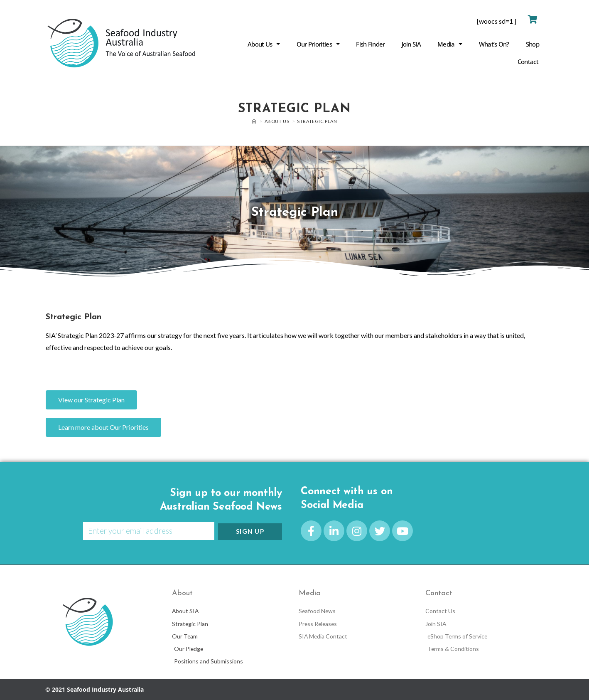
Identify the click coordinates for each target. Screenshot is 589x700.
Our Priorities (318, 44)
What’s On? (494, 44)
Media (450, 44)
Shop (533, 44)
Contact (528, 62)
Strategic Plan (317, 121)
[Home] (254, 121)
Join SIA (411, 44)
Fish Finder (370, 44)
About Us (264, 44)
